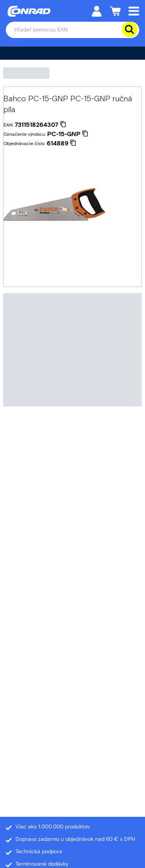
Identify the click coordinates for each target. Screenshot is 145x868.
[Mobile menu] (134, 11)
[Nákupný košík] (115, 11)
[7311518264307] (40, 125)
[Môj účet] (97, 11)
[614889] (61, 144)
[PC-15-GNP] (68, 134)
